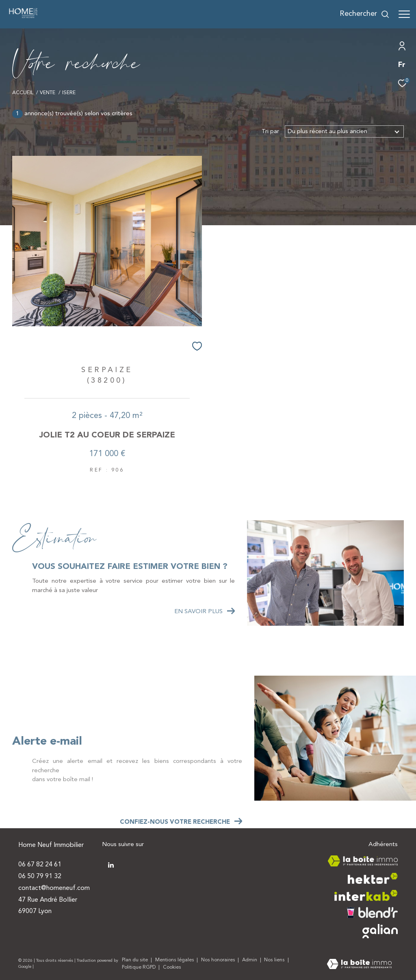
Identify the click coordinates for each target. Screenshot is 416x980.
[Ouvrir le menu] (404, 14)
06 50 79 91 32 (40, 877)
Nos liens (275, 960)
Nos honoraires (219, 960)
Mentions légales (175, 960)
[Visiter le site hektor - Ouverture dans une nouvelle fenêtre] (373, 878)
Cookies (172, 967)
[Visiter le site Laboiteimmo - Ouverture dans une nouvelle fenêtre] (359, 965)
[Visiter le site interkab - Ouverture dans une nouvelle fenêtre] (366, 895)
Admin (250, 960)
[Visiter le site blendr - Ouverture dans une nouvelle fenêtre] (372, 912)
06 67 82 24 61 (40, 865)
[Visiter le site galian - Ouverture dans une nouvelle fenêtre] (380, 931)
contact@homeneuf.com (54, 888)
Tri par (270, 131)
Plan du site (135, 960)
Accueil (23, 93)
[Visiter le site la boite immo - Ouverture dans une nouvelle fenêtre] (363, 861)
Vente (48, 93)
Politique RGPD (139, 967)
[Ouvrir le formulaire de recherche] (365, 14)
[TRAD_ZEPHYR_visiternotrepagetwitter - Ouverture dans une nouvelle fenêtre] (110, 864)
